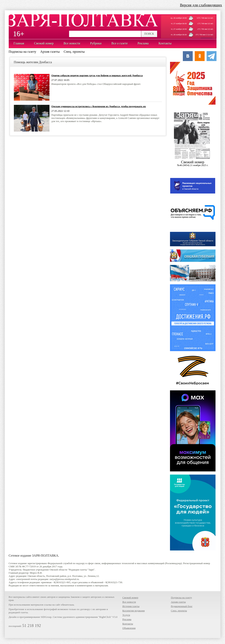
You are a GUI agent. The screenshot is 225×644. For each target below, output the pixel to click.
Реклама (127, 619)
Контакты (128, 624)
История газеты (131, 606)
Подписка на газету (23, 52)
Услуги (126, 615)
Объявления (129, 628)
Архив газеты (50, 52)
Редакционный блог (182, 606)
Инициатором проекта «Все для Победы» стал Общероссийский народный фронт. (96, 84)
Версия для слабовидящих (201, 5)
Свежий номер (130, 598)
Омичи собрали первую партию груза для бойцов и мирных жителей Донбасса (97, 75)
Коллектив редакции (134, 611)
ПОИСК (149, 34)
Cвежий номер (193, 163)
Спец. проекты (74, 52)
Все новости (129, 602)
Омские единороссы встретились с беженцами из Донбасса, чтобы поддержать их (99, 106)
